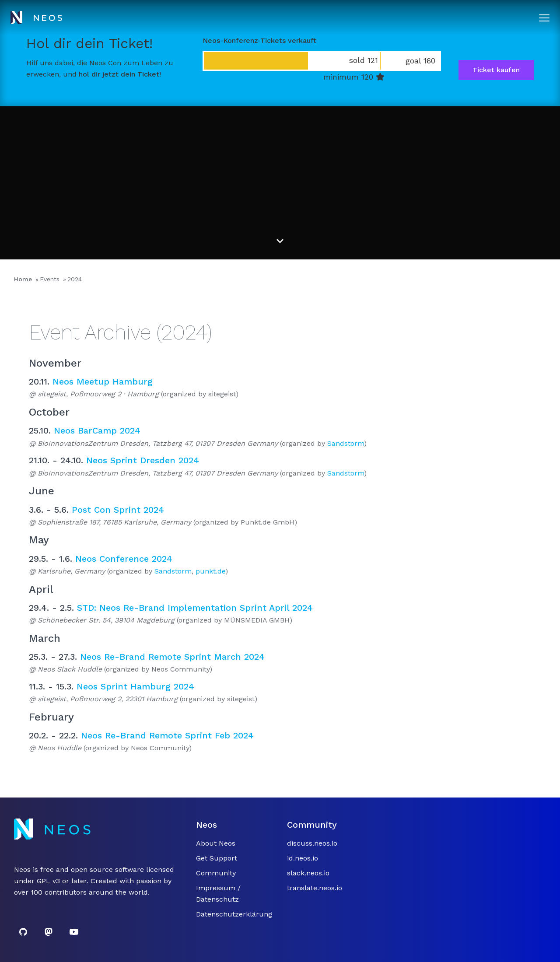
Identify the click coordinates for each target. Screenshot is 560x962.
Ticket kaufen (496, 70)
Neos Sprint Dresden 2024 (143, 460)
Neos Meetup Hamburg (103, 381)
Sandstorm (346, 443)
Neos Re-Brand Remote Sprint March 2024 (172, 657)
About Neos (216, 843)
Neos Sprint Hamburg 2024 (135, 686)
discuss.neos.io (312, 843)
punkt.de (210, 571)
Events (50, 279)
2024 (75, 279)
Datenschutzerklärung (234, 914)
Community (216, 873)
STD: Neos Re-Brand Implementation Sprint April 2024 (195, 608)
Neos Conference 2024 (124, 559)
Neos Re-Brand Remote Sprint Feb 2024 (167, 735)
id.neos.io (303, 858)
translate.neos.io (315, 888)
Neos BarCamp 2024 (97, 430)
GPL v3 (48, 881)
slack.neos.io (308, 873)
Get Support (217, 858)
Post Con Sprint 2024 (118, 510)
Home (23, 279)
